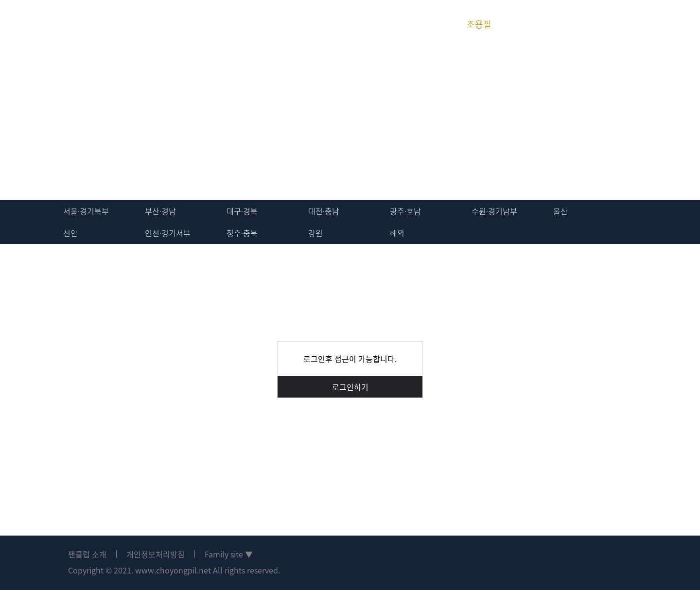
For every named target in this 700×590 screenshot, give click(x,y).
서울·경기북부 (86, 211)
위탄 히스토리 (419, 24)
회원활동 (181, 24)
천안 (70, 233)
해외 (397, 233)
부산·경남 (160, 211)
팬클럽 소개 (87, 554)
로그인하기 (350, 387)
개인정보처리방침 (156, 554)
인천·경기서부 (168, 233)
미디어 (300, 24)
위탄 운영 (360, 24)
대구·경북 (242, 211)
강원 (315, 233)
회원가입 (661, 24)
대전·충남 (324, 211)
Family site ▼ (229, 554)
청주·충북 (242, 233)
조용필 (479, 24)
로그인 (626, 24)
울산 (560, 211)
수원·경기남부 (494, 211)
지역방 (241, 24)
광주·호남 (405, 211)
